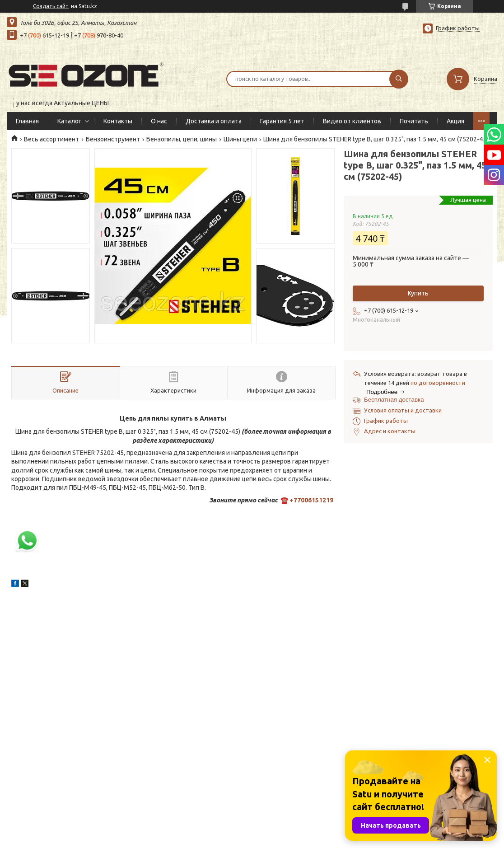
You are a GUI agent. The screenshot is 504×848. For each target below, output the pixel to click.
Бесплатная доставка (394, 400)
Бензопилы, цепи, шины (182, 139)
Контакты (118, 121)
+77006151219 (311, 500)
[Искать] (399, 79)
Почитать (414, 121)
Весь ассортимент (51, 139)
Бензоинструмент (113, 139)
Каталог (69, 121)
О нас (159, 121)
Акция (455, 121)
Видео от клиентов (352, 121)
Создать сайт (51, 6)
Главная (27, 121)
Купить (418, 293)
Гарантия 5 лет (282, 121)
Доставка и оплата (214, 121)
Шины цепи (240, 139)
